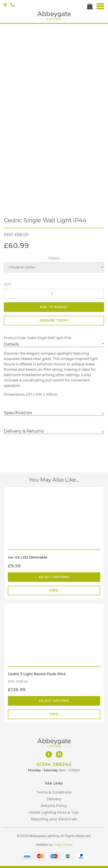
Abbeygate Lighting (54, 16)
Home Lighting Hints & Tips (54, 812)
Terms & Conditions (54, 792)
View (54, 590)
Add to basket (54, 307)
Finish (54, 259)
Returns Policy (54, 806)
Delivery (54, 799)
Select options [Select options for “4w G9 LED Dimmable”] (54, 577)
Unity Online (63, 845)
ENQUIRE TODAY (54, 320)
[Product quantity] (54, 294)
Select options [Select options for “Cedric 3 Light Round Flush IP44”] (54, 701)
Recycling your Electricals (54, 819)
